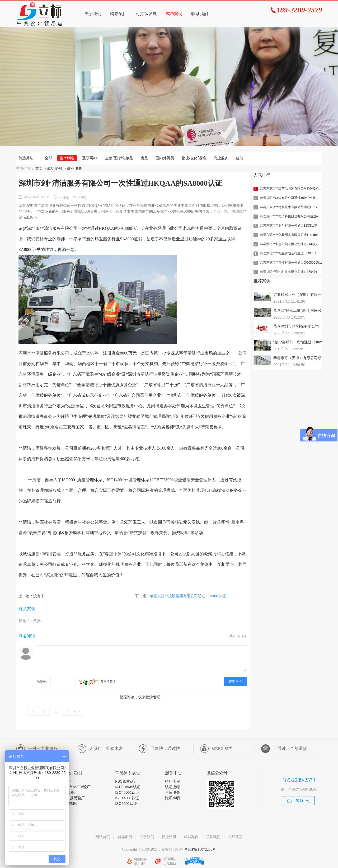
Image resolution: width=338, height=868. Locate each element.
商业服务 (221, 158)
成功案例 (174, 14)
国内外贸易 (165, 158)
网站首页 (103, 837)
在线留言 (235, 837)
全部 (48, 158)
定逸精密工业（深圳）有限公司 (299, 295)
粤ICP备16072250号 (200, 849)
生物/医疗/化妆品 (119, 158)
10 (255, 272)
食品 (144, 158)
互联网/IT (90, 158)
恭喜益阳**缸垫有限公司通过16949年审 (288, 198)
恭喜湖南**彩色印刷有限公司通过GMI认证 (289, 244)
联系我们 (200, 14)
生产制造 (67, 158)
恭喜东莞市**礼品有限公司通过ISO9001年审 (291, 253)
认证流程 (172, 787)
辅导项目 (119, 14)
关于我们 (93, 14)
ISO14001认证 (127, 798)
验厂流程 (172, 781)
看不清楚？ (97, 682)
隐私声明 (172, 798)
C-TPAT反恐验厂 (71, 798)
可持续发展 (146, 14)
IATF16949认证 (128, 787)
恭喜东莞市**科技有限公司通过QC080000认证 (292, 263)
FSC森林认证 (126, 781)
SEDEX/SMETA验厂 (74, 787)
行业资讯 (169, 837)
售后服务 (172, 792)
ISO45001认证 (127, 792)
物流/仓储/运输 (194, 158)
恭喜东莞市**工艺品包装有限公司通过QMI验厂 (293, 189)
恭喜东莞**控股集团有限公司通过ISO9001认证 (188, 596)
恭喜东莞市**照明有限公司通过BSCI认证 (288, 226)
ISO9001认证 (126, 804)
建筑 (240, 158)
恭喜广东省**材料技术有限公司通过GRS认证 (291, 207)
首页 (39, 169)
